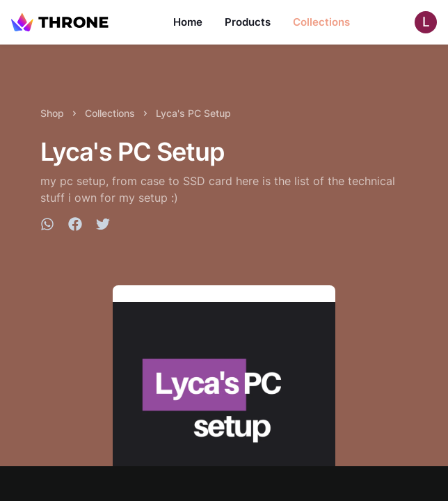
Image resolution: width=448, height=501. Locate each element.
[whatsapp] (47, 226)
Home (188, 22)
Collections (321, 22)
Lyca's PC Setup (193, 113)
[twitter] (103, 226)
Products (248, 22)
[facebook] (75, 226)
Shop (52, 113)
